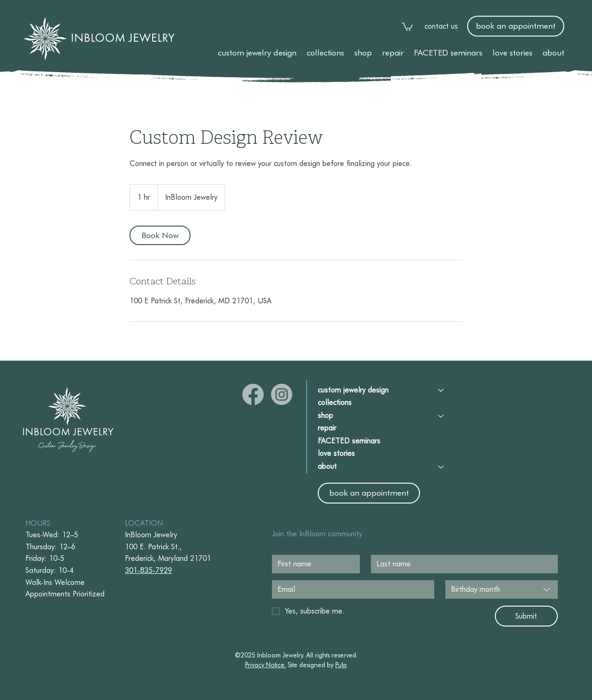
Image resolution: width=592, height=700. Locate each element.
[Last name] (462, 564)
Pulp (341, 665)
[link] (407, 26)
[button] (257, 52)
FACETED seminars (349, 441)
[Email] (350, 589)
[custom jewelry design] (441, 390)
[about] (441, 467)
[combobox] (502, 589)
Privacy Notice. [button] (265, 665)
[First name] (313, 564)
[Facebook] (253, 394)
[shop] (441, 416)
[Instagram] (282, 394)
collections (335, 403)
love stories (336, 454)
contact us (441, 26)
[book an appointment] (516, 26)
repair (327, 428)
